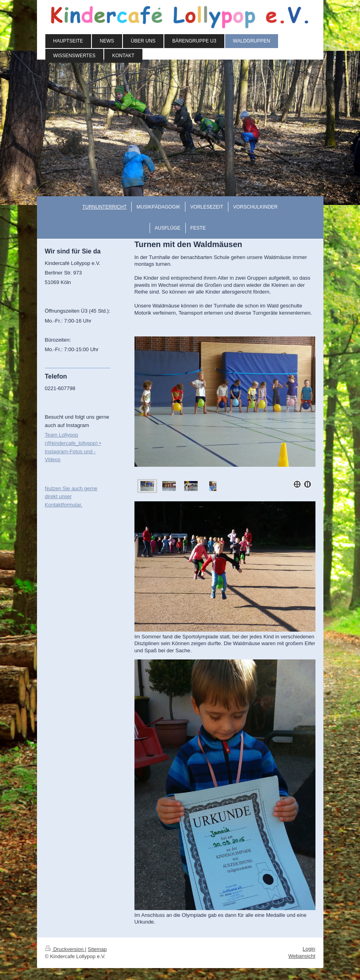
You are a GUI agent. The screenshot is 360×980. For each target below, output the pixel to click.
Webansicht (302, 956)
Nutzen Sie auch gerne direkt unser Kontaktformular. (71, 497)
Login (309, 949)
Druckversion (65, 949)
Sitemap (97, 949)
